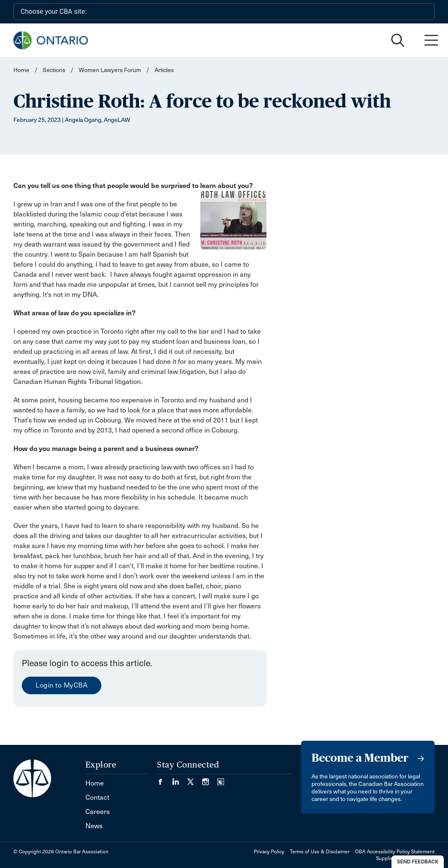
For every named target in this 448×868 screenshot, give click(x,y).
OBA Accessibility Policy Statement (395, 852)
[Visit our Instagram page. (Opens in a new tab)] (210, 779)
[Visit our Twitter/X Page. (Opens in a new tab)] (195, 779)
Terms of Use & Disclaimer (320, 852)
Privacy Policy (269, 852)
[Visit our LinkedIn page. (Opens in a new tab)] (180, 779)
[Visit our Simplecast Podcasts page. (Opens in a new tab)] (221, 779)
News (94, 826)
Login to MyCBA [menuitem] (62, 685)
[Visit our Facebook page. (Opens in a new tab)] (165, 779)
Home (21, 70)
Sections (55, 70)
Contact (97, 797)
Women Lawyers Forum (110, 70)
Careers (98, 812)
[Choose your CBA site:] (224, 12)
